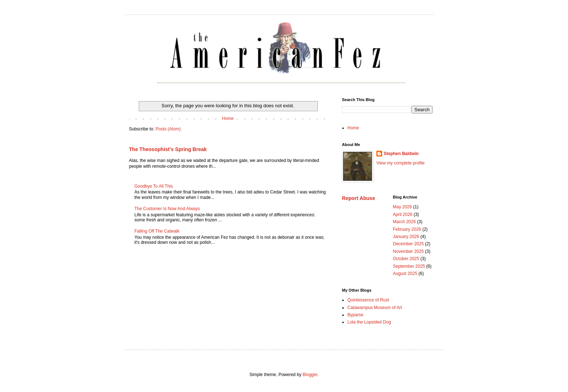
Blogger (310, 375)
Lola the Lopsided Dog (369, 322)
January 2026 (406, 237)
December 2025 (408, 244)
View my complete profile (400, 163)
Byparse (355, 315)
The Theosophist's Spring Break (168, 149)
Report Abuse (358, 198)
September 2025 (409, 266)
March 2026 (404, 222)
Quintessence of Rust (368, 300)
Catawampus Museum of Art (375, 308)
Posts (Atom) (168, 129)
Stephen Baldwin (401, 154)
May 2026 (403, 207)
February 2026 (407, 229)
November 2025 (408, 251)
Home (228, 118)
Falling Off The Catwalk (157, 231)
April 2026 (403, 214)
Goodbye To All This (154, 186)
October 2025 (406, 259)
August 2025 (405, 274)
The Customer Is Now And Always (167, 209)
